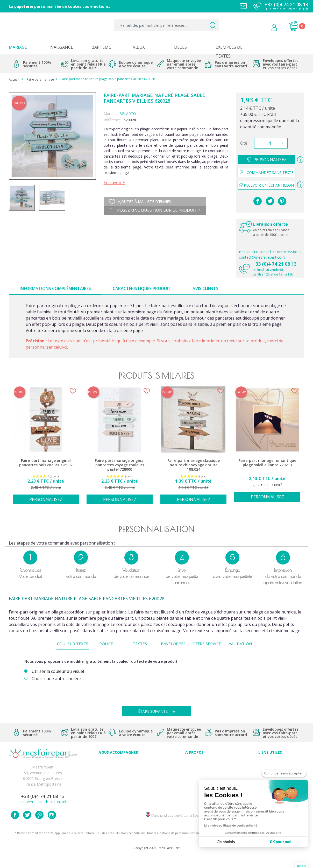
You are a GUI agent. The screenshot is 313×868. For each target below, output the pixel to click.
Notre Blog (194, 797)
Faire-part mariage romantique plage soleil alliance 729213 (267, 463)
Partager (258, 201)
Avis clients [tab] (205, 288)
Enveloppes (173, 644)
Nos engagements (194, 779)
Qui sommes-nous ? (194, 768)
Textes (140, 644)
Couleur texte (73, 644)
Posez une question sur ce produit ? (155, 210)
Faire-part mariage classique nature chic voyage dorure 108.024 (194, 465)
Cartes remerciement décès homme (119, 797)
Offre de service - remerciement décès (119, 779)
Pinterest (282, 201)
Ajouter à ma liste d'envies (140, 202)
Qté (244, 143)
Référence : (113, 120)
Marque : (111, 114)
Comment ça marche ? (194, 774)
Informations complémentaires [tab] (55, 288)
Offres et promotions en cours (119, 774)
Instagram (52, 827)
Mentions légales (270, 768)
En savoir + (114, 182)
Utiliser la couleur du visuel (58, 671)
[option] (46, 448)
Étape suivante (159, 711)
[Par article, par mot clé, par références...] (166, 25)
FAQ (119, 768)
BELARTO (128, 114)
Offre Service (207, 644)
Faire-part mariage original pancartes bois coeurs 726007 (46, 463)
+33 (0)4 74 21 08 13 (275, 264)
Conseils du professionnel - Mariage (119, 762)
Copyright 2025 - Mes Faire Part (157, 860)
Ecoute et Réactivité (194, 785)
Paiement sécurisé (270, 762)
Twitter (27, 827)
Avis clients (194, 762)
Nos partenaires (194, 791)
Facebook (15, 827)
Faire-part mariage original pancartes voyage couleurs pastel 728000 (120, 465)
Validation (240, 644)
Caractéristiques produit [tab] (142, 288)
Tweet (270, 201)
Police (106, 644)
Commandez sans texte (267, 172)
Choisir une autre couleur (56, 679)
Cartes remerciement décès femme (119, 802)
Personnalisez (270, 160)
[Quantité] (270, 143)
